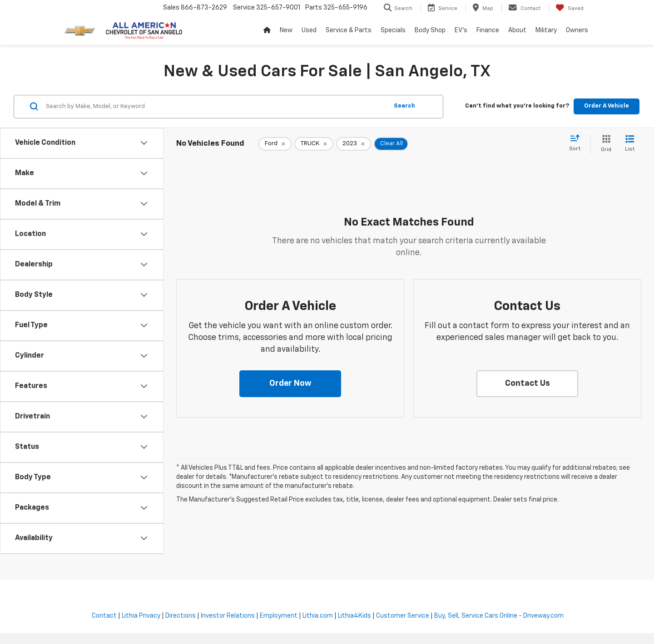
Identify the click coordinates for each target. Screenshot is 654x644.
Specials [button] (393, 30)
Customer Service (403, 616)
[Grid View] (604, 144)
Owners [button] (577, 30)
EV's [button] (461, 30)
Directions (181, 616)
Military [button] (546, 30)
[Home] (267, 30)
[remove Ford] (275, 144)
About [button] (517, 30)
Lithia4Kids (354, 616)
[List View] (630, 144)
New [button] (286, 30)
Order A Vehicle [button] (607, 106)
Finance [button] (488, 30)
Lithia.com (318, 616)
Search (404, 106)
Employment (279, 616)
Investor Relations (228, 616)
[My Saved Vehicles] (570, 8)
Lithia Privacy (141, 616)
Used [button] (309, 30)
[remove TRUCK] (314, 144)
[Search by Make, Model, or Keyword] (216, 107)
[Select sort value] (577, 143)
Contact (104, 616)
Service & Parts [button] (349, 30)
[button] (290, 384)
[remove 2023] (354, 144)
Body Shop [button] (430, 30)
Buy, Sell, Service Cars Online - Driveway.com (499, 616)
